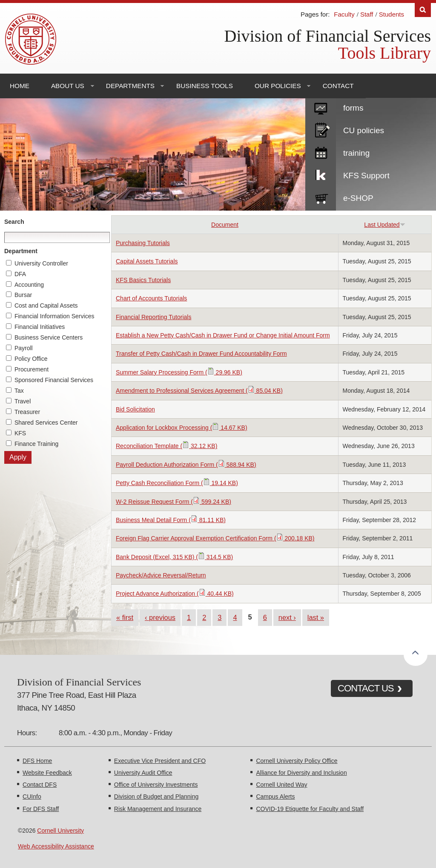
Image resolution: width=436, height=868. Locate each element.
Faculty (344, 14)
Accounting (29, 285)
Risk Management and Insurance (158, 809)
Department (21, 251)
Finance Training (37, 444)
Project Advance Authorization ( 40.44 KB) (175, 594)
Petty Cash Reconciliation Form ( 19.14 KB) (177, 483)
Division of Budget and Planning (156, 797)
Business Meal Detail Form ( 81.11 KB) (171, 520)
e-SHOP (358, 198)
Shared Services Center (46, 423)
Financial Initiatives (40, 327)
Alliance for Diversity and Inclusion (301, 773)
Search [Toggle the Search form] (423, 10)
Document (225, 225)
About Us (68, 86)
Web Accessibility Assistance (56, 846)
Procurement (32, 369)
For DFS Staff (41, 809)
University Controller (41, 263)
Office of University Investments (156, 785)
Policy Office (31, 359)
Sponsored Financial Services (54, 380)
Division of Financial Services (328, 36)
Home (20, 86)
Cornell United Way (281, 785)
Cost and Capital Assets (46, 306)
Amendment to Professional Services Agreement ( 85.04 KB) (199, 391)
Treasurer (27, 412)
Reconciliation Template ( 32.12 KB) (166, 446)
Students (392, 14)
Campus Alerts (275, 797)
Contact (338, 86)
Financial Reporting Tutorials (153, 317)
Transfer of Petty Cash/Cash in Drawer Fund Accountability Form (201, 354)
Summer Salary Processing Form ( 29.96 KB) (179, 372)
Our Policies (278, 86)
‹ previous (160, 617)
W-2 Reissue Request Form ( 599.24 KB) (174, 502)
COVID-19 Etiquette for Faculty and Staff (310, 809)
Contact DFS (40, 785)
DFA (20, 274)
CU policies (364, 130)
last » (316, 617)
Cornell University (60, 831)
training (356, 153)
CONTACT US (366, 688)
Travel (23, 401)
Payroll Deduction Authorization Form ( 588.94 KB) (186, 465)
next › (287, 617)
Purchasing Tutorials (143, 243)
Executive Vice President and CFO (160, 761)
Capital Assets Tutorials (147, 261)
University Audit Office (143, 773)
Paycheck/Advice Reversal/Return (161, 575)
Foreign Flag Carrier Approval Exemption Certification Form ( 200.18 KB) (215, 538)
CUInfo (32, 797)
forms (353, 108)
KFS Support (366, 176)
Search (14, 222)
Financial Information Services (54, 316)
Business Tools (205, 86)
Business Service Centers (49, 337)
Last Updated (384, 225)
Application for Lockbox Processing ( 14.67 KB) (182, 428)
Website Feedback (47, 773)
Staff (367, 14)
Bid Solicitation (135, 409)
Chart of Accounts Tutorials (151, 298)
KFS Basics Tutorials (143, 280)
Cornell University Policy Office (297, 761)
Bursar (23, 295)
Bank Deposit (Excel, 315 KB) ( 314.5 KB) (174, 557)
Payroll (24, 348)
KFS (20, 433)
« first (125, 617)
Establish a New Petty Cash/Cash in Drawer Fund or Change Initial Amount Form (223, 335)
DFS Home (37, 761)
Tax (19, 391)
